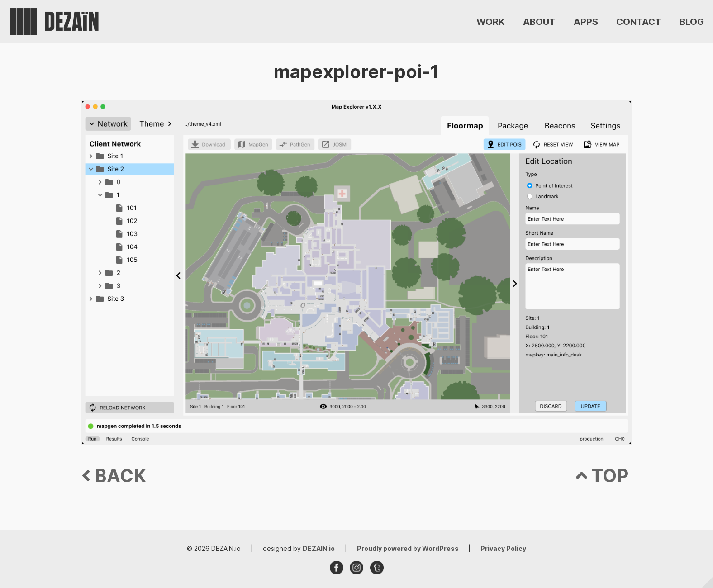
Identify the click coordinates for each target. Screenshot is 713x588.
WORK (491, 22)
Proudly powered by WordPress (409, 548)
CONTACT (639, 22)
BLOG (692, 22)
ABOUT (539, 22)
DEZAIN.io (319, 548)
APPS (586, 22)
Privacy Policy (503, 548)
